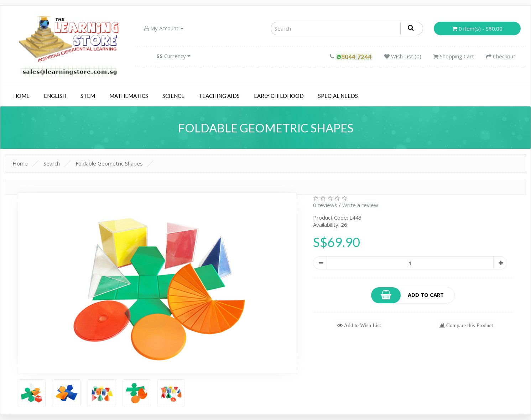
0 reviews (325, 205)
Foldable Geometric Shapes (109, 163)
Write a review (360, 205)
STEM (88, 96)
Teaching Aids (219, 96)
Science (173, 96)
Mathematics (129, 96)
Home (21, 96)
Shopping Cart (454, 56)
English (55, 96)
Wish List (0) (403, 56)
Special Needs (338, 96)
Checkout (501, 56)
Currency (173, 56)
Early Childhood (279, 96)
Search (52, 163)
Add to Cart (408, 295)
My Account (164, 28)
